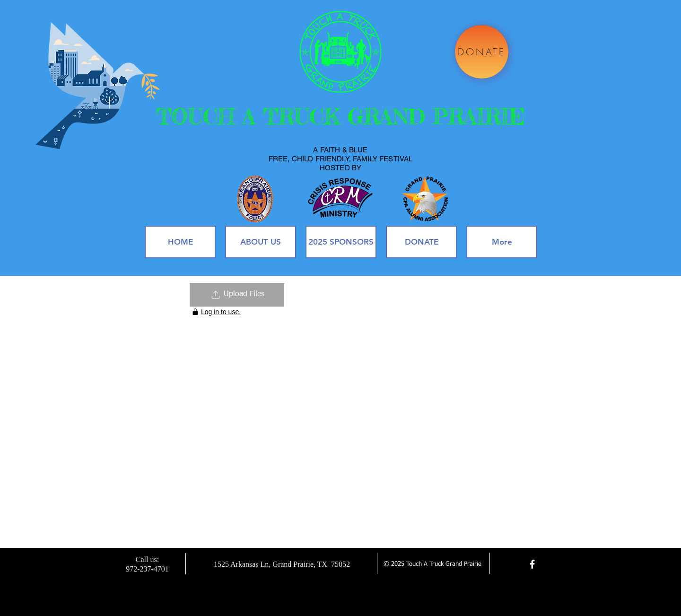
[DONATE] (482, 52)
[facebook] (532, 564)
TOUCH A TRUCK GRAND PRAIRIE (340, 117)
